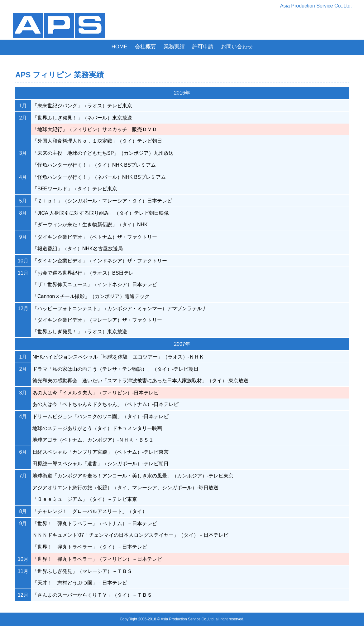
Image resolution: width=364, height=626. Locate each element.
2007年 (182, 344)
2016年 (182, 93)
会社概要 (146, 47)
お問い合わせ (237, 47)
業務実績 (174, 47)
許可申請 (203, 47)
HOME (120, 47)
